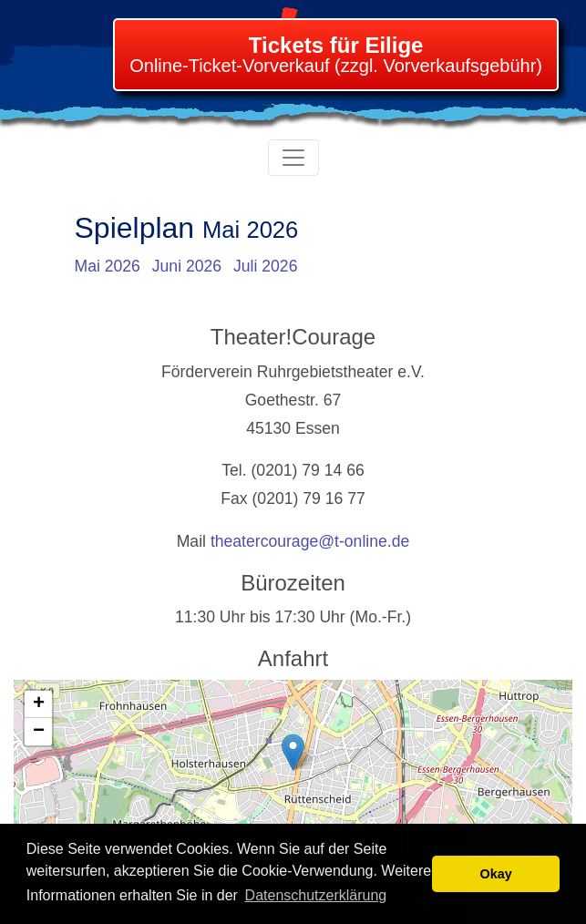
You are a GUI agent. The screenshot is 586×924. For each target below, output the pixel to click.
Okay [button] (496, 874)
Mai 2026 (108, 266)
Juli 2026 (265, 266)
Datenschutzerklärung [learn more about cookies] (316, 895)
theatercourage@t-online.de (310, 541)
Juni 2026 (187, 266)
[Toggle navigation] (293, 158)
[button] (293, 752)
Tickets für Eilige (336, 45)
